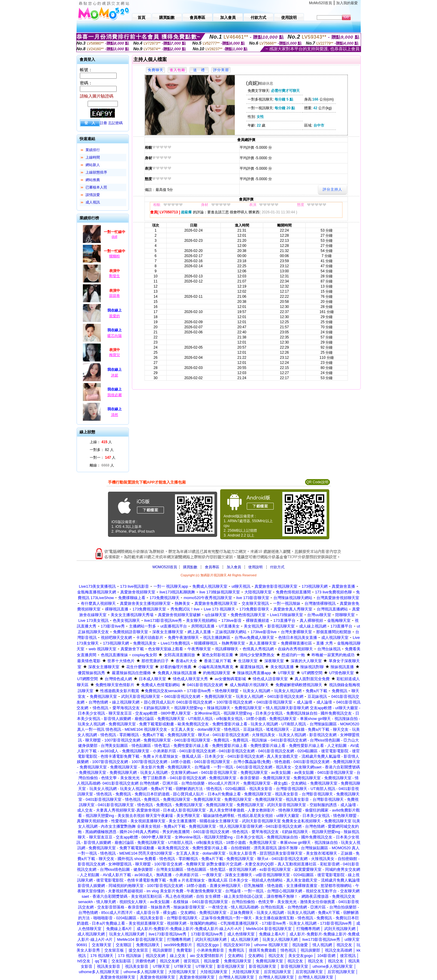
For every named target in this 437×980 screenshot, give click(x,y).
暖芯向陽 (115, 336)
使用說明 (255, 567)
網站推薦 (93, 180)
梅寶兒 (115, 355)
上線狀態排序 (96, 172)
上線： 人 (101, 442)
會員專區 (212, 567)
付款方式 (277, 567)
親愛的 (115, 316)
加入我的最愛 (347, 3)
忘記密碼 (115, 123)
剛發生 (115, 276)
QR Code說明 (317, 482)
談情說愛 (93, 195)
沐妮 (115, 375)
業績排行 (93, 150)
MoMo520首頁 (320, 3)
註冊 (103, 123)
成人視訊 (93, 202)
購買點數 (189, 567)
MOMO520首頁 (165, 567)
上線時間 (93, 157)
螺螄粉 (115, 256)
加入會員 (234, 567)
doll (114, 237)
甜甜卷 (115, 296)
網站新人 (93, 165)
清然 (115, 415)
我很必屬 (115, 395)
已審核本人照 (96, 187)
